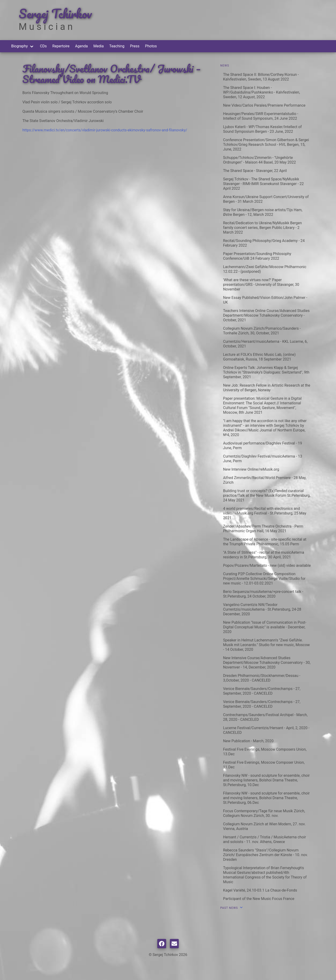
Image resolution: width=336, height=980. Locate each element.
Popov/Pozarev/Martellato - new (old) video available (267, 565)
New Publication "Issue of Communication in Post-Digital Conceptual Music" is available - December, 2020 (265, 627)
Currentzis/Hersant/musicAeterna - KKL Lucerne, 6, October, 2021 (265, 344)
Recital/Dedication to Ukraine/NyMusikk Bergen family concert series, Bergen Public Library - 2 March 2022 (262, 228)
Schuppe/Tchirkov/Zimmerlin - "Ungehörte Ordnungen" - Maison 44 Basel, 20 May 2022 (259, 160)
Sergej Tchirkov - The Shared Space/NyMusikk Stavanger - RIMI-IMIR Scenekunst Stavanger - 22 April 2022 (263, 184)
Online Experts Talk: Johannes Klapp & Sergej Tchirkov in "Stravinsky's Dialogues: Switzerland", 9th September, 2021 (266, 372)
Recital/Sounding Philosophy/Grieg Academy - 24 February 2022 (264, 243)
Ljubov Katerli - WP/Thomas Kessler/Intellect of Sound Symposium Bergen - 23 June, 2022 (262, 129)
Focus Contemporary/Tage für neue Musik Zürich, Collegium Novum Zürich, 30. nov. (264, 813)
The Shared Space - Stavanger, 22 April (255, 171)
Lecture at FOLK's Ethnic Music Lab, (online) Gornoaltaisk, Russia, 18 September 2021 (259, 357)
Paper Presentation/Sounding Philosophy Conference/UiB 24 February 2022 (257, 256)
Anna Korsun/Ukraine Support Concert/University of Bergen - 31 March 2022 (266, 199)
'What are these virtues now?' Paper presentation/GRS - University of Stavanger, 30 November (261, 285)
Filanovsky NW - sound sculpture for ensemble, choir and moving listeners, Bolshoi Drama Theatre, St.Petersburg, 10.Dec (266, 780)
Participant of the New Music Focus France (259, 899)
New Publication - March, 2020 (248, 741)
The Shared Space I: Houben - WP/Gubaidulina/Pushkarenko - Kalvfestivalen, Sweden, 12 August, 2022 (261, 92)
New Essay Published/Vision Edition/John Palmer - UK (265, 300)
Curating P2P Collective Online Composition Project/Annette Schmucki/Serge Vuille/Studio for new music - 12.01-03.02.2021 (264, 579)
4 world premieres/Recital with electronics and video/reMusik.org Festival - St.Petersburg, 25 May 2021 (265, 513)
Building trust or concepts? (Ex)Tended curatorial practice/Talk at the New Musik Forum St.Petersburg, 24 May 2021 (267, 495)
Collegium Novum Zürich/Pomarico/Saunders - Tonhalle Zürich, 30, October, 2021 (262, 331)
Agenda (81, 46)
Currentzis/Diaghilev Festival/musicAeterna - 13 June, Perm (263, 459)
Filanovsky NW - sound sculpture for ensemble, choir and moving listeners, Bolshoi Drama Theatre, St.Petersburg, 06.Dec (266, 798)
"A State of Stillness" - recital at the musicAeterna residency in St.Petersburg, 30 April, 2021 (264, 555)
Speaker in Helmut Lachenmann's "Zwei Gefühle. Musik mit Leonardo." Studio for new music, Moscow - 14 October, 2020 (266, 645)
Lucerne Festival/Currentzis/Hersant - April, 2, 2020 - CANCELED (266, 730)
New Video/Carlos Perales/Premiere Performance (264, 105)
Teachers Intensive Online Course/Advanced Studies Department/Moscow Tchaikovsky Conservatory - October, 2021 (266, 315)
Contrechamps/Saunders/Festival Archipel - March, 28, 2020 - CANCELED (265, 717)
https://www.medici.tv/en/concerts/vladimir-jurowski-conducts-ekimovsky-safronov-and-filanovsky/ (105, 130)
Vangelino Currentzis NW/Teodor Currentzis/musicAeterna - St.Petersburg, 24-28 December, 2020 (262, 609)
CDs (43, 46)
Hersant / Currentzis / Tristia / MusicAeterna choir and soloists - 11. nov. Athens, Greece (264, 839)
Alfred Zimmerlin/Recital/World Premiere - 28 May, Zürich (265, 480)
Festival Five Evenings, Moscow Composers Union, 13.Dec (265, 752)
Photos (151, 46)
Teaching (117, 46)
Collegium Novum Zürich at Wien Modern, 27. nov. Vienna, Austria (264, 826)
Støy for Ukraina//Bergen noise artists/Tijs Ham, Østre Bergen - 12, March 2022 (263, 212)
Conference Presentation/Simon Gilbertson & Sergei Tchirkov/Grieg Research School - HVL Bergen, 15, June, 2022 (266, 145)
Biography (19, 46)
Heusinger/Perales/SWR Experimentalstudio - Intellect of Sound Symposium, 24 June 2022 (261, 116)
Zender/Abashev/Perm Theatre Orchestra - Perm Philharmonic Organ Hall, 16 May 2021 (263, 529)
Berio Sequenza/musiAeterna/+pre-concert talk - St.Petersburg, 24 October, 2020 (263, 594)
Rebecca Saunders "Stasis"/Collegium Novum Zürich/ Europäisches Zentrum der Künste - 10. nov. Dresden (265, 855)
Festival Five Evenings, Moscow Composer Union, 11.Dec (264, 765)
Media (98, 46)
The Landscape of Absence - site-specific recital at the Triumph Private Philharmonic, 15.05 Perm (265, 542)
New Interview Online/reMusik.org (251, 469)
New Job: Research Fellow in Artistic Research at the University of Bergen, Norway (267, 388)
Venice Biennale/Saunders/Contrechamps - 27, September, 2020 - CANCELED (262, 691)
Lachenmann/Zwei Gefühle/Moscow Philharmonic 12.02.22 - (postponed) (265, 269)
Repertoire (61, 46)
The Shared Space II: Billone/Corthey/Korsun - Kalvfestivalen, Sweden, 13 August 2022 (261, 77)
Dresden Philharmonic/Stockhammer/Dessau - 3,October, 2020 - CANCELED (262, 678)
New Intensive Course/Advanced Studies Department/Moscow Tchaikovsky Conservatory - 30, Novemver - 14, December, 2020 (267, 663)
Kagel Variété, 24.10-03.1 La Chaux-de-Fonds (260, 890)
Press (135, 46)
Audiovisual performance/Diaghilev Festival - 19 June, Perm (262, 446)
